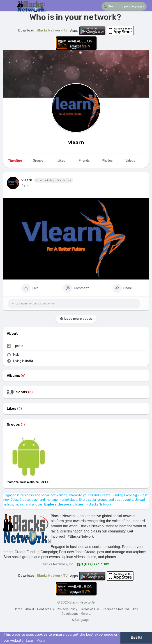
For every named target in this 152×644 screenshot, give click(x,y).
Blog (135, 609)
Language (81, 620)
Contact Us (46, 609)
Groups (13, 425)
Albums (13, 376)
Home (18, 609)
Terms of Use (90, 609)
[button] (124, 6)
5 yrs (25, 185)
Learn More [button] (35, 641)
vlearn (76, 142)
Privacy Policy (67, 609)
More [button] (86, 614)
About (30, 609)
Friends (20, 392)
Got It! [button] (136, 638)
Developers (70, 614)
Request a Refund (116, 609)
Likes (12, 409)
